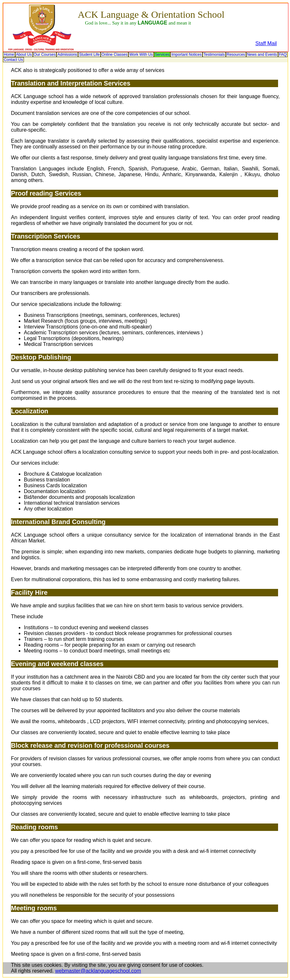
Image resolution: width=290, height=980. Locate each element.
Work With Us (141, 55)
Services (162, 55)
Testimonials (214, 55)
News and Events (262, 55)
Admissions (67, 55)
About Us (24, 55)
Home (9, 55)
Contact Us (13, 60)
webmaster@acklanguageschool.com (98, 971)
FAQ (283, 55)
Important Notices (186, 55)
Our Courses (45, 55)
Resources (236, 55)
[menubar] (145, 57)
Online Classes (115, 55)
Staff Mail (266, 43)
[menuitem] (9, 55)
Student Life (89, 55)
